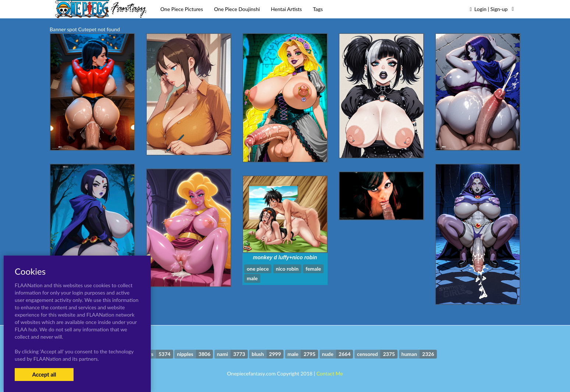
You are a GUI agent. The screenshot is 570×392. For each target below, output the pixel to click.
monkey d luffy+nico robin (285, 257)
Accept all (44, 374)
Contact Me (329, 373)
